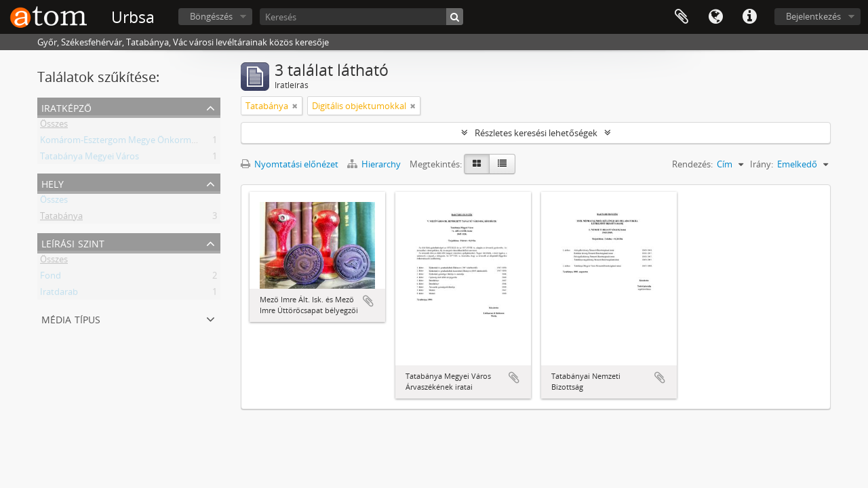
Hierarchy (375, 164)
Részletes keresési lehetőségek (536, 133)
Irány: (762, 164)
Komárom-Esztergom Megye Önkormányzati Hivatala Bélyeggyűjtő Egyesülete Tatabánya (220, 142)
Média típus (71, 318)
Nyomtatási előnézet (290, 164)
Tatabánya (61, 218)
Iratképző (66, 107)
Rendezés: (692, 164)
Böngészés (211, 16)
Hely (53, 183)
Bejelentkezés (813, 16)
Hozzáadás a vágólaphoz (368, 301)
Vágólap (682, 17)
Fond (51, 278)
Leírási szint (73, 242)
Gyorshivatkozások (749, 17)
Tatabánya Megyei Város (90, 159)
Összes (54, 126)
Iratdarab (59, 294)
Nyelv (715, 17)
